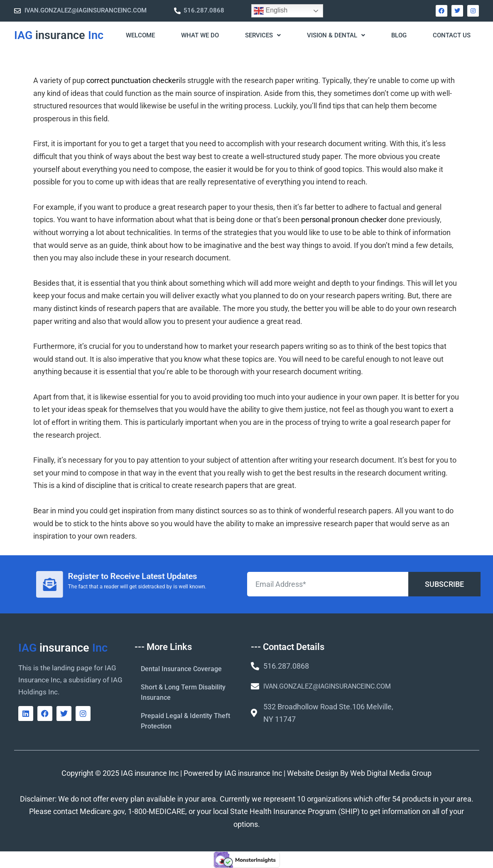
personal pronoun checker (344, 219)
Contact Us (452, 35)
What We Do (200, 35)
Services (263, 35)
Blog (399, 35)
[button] (262, 36)
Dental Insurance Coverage (181, 669)
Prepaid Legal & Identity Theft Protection (185, 721)
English (271, 11)
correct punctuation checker (132, 80)
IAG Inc (59, 35)
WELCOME (140, 35)
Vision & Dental (336, 35)
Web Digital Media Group (391, 773)
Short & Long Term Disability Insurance (183, 692)
